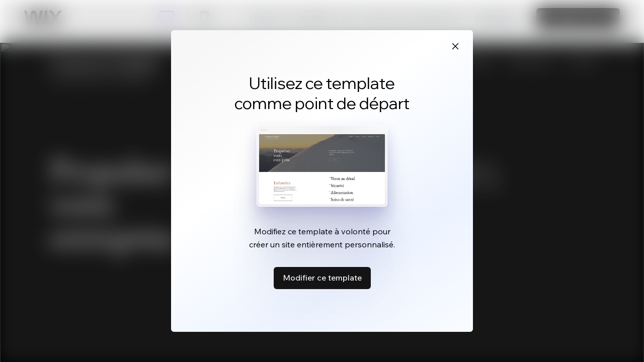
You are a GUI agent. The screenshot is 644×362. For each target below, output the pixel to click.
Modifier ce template (322, 278)
